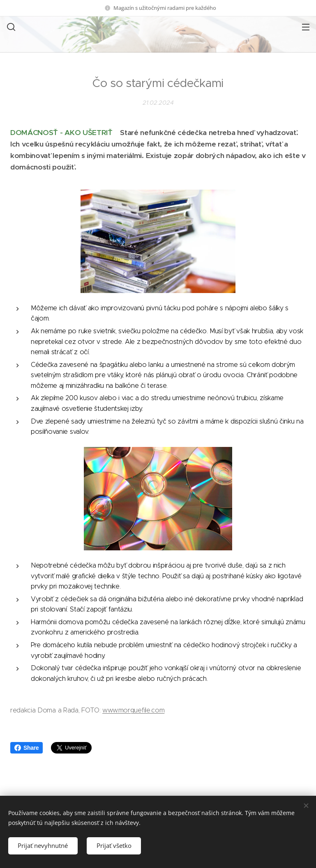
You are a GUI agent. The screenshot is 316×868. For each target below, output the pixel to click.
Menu (306, 27)
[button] (10, 27)
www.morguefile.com (133, 710)
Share (27, 748)
